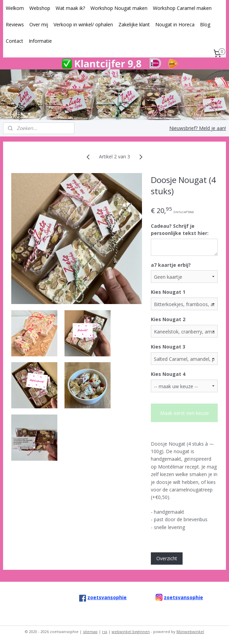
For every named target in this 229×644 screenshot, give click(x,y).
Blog (205, 24)
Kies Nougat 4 (168, 374)
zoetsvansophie (183, 597)
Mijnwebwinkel (190, 632)
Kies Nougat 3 (168, 347)
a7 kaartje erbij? (171, 265)
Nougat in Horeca (175, 24)
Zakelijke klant (134, 24)
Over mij (39, 24)
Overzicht (167, 558)
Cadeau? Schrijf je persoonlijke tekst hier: (180, 229)
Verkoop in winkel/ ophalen (83, 24)
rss (105, 632)
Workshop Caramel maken (182, 8)
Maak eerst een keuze (184, 413)
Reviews (15, 24)
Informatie (40, 41)
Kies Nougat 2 (168, 319)
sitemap (90, 632)
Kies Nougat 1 (168, 292)
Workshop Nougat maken (119, 8)
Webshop (40, 8)
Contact (15, 41)
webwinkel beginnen (131, 632)
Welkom (15, 8)
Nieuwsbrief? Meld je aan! (198, 128)
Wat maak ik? (70, 8)
